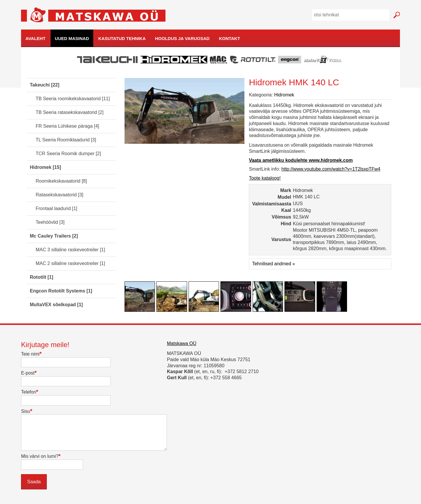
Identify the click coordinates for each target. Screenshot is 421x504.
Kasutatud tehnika (122, 38)
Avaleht (36, 38)
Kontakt (230, 38)
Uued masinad (72, 38)
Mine (397, 15)
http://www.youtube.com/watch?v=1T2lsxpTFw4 (331, 169)
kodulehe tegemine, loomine (410, 47)
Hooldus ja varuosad (182, 38)
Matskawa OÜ (182, 343)
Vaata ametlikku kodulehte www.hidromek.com (301, 160)
